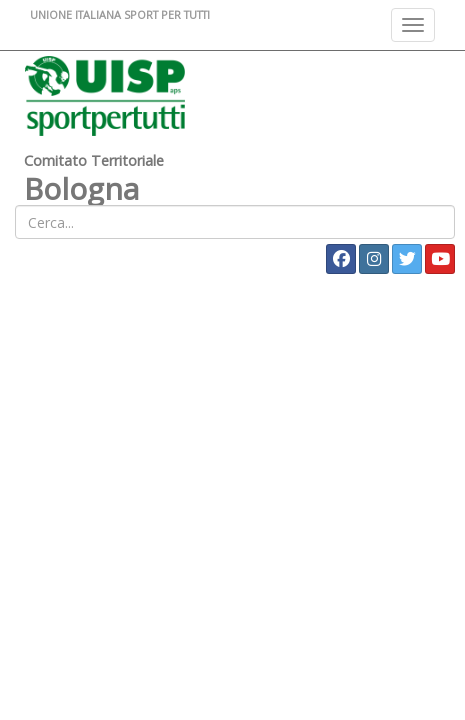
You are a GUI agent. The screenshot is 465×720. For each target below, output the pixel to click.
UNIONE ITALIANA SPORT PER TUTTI (120, 14)
